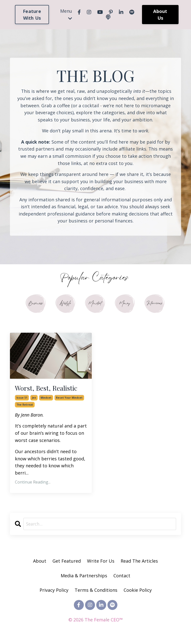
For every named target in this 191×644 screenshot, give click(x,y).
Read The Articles (139, 563)
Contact (122, 578)
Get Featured (67, 563)
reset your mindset (69, 400)
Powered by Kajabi (96, 631)
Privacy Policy (55, 593)
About (40, 563)
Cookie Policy (138, 593)
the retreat (25, 407)
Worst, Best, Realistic (50, 390)
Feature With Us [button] (32, 15)
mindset (46, 400)
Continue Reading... (33, 484)
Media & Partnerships (84, 578)
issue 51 (22, 400)
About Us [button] (160, 15)
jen (34, 400)
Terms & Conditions (96, 593)
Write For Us (101, 563)
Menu (66, 14)
